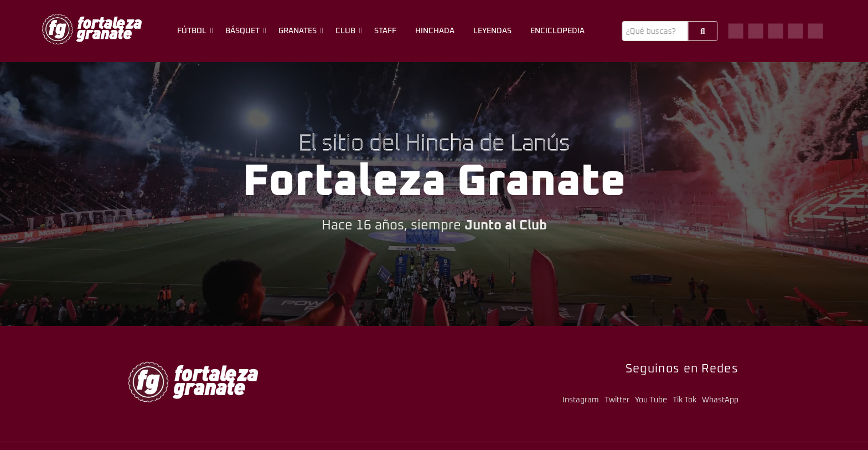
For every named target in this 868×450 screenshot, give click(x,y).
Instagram (581, 400)
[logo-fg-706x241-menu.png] (92, 29)
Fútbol (194, 31)
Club (347, 31)
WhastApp (720, 400)
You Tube (651, 400)
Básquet (244, 31)
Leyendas (492, 31)
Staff (385, 31)
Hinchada (435, 31)
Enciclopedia (557, 31)
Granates (299, 31)
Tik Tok (684, 400)
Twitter (617, 400)
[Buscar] (655, 31)
